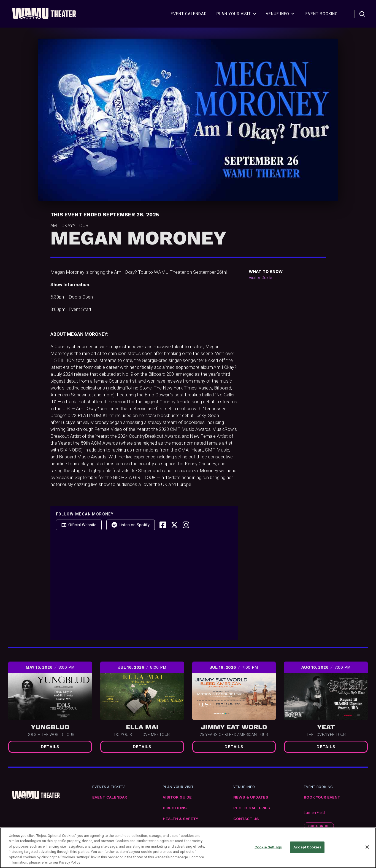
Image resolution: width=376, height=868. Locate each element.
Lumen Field (314, 813)
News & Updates (251, 797)
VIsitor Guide (177, 797)
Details (50, 747)
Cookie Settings (268, 847)
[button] (237, 14)
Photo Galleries (252, 808)
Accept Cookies (307, 847)
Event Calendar (110, 797)
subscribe (319, 826)
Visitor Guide (260, 278)
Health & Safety (180, 819)
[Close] (367, 847)
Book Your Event (322, 797)
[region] (188, 848)
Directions (175, 808)
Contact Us (246, 819)
